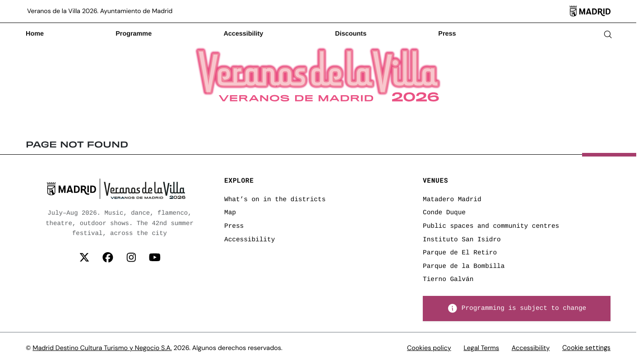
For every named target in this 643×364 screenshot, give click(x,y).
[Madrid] (590, 11)
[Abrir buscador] (608, 34)
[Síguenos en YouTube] (155, 258)
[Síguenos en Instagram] (131, 258)
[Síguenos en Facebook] (108, 258)
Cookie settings (586, 348)
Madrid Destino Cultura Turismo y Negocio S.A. (102, 348)
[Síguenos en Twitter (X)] (84, 258)
